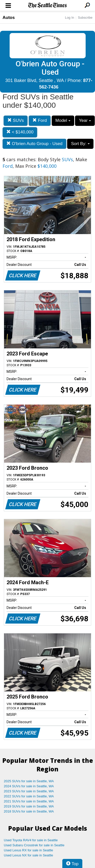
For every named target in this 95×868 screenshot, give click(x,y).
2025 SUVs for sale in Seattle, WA (29, 781)
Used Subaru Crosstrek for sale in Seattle (34, 845)
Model (63, 120)
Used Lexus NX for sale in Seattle (28, 855)
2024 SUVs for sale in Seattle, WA (29, 786)
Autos (9, 18)
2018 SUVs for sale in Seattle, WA (29, 811)
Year (85, 120)
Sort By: (80, 144)
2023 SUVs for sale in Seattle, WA (29, 791)
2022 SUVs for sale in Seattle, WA (29, 796)
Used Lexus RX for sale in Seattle (28, 850)
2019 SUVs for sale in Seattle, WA (29, 806)
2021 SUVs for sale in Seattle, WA (29, 801)
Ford (40, 120)
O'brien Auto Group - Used (34, 144)
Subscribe (85, 18)
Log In (69, 18)
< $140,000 (20, 132)
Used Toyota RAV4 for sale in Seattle (31, 840)
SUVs (16, 120)
